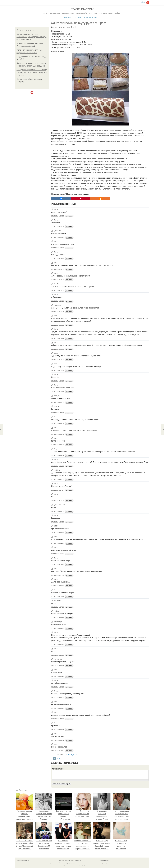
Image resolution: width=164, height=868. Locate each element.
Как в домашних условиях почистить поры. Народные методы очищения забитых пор (31, 37)
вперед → (71, 754)
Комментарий (59, 769)
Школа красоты (82, 9)
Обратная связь (105, 860)
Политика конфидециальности (67, 863)
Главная (68, 17)
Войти (143, 2)
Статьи (78, 17)
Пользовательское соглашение (73, 860)
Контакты (61, 860)
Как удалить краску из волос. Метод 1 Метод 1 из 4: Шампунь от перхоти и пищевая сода (32, 72)
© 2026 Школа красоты (23, 860)
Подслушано (90, 17)
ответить (69, 216)
